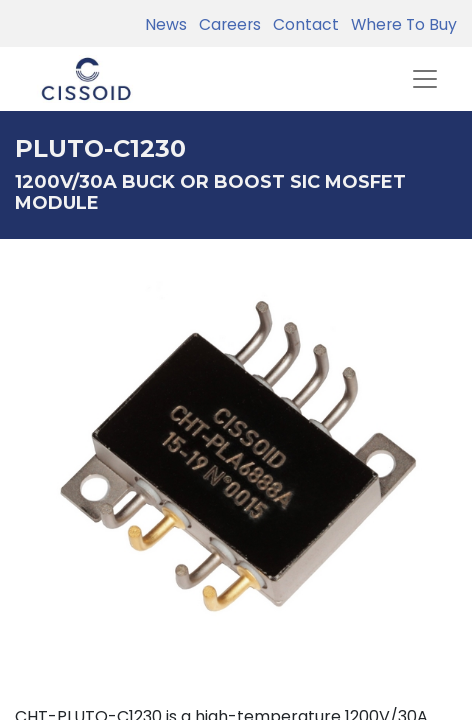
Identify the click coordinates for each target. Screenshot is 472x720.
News (166, 24)
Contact (302, 24)
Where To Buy (400, 24)
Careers (226, 24)
